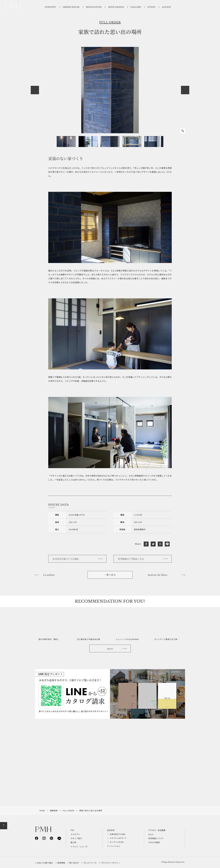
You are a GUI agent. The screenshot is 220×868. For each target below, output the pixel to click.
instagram (44, 838)
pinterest (51, 838)
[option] (110, 90)
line (59, 838)
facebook (37, 838)
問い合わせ (74, 863)
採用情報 (61, 863)
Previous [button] (35, 90)
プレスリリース (90, 863)
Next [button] (185, 90)
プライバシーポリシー (110, 863)
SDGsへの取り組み (45, 863)
